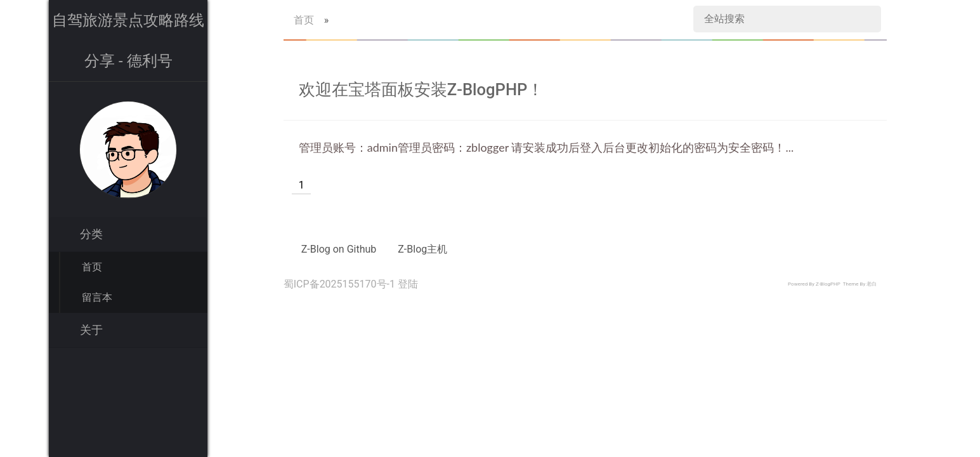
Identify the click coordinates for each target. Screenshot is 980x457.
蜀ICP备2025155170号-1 (339, 284)
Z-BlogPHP (828, 284)
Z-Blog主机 (422, 249)
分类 (91, 234)
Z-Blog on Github (339, 249)
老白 (872, 284)
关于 (91, 330)
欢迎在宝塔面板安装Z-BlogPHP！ (421, 89)
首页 (92, 267)
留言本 (97, 297)
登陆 (408, 284)
